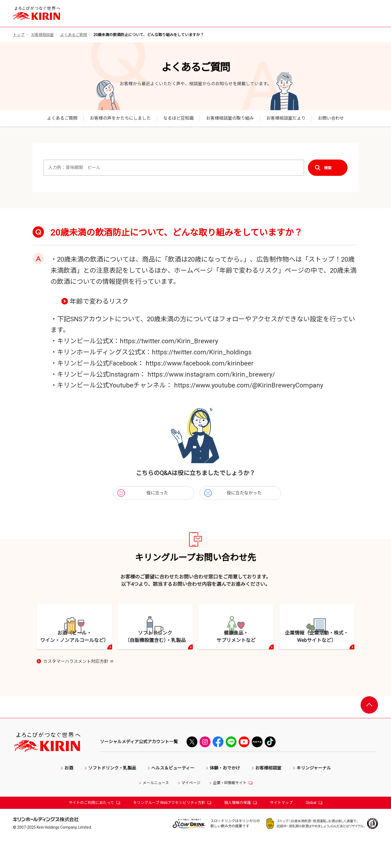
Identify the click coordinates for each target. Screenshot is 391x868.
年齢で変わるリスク (99, 301)
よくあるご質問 (74, 35)
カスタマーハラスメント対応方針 (78, 692)
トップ (19, 35)
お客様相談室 (42, 35)
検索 (328, 168)
